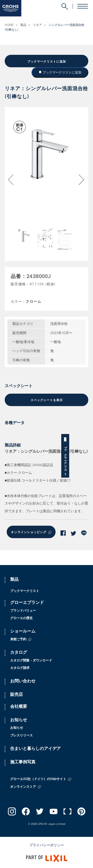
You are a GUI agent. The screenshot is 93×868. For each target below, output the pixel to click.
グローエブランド (27, 603)
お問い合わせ (23, 682)
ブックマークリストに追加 (47, 62)
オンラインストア (23, 787)
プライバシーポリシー (47, 846)
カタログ (19, 653)
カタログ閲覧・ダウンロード (31, 661)
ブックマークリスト (89, 459)
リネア (37, 25)
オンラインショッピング (29, 532)
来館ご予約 (18, 640)
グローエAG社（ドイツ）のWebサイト (38, 779)
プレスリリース (21, 736)
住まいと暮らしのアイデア (35, 749)
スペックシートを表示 (47, 400)
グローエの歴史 (21, 618)
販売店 (16, 695)
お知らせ (19, 720)
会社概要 (19, 707)
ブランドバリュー (23, 611)
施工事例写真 (23, 762)
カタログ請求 (20, 668)
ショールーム (23, 632)
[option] (47, 154)
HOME (9, 25)
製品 (23, 25)
